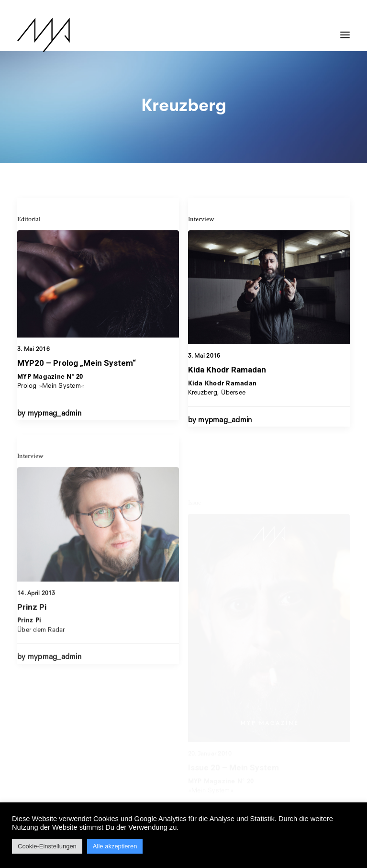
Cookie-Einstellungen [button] (47, 846)
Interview (201, 219)
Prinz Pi (32, 635)
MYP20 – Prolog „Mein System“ (77, 363)
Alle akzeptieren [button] (115, 846)
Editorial (29, 219)
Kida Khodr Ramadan (227, 370)
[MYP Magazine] (44, 35)
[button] (345, 30)
